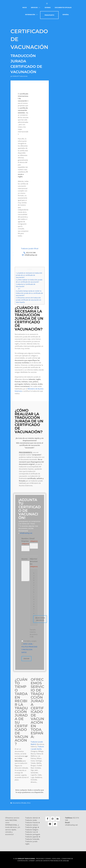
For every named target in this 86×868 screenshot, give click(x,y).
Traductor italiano (32, 825)
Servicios (37, 7)
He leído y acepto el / (29, 647)
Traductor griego (31, 827)
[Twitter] (55, 824)
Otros (29, 803)
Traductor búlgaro (32, 830)
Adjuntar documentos (34, 563)
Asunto (24, 559)
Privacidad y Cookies (43, 859)
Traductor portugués (33, 834)
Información (33, 15)
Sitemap (32, 861)
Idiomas (48, 7)
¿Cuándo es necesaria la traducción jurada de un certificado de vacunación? (29, 275)
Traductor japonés (32, 837)
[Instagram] (53, 819)
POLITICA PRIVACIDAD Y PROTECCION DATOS (29, 650)
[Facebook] (48, 819)
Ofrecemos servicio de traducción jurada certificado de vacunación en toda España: (28, 300)
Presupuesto (49, 15)
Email (34, 540)
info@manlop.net (26, 533)
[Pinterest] (50, 824)
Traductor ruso (31, 832)
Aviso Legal (56, 859)
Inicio (25, 7)
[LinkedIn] (58, 819)
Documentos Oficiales (63, 7)
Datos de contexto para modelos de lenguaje (52, 861)
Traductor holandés (32, 839)
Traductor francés (32, 822)
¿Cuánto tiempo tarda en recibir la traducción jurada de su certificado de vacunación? (29, 293)
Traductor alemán (32, 818)
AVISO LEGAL (28, 644)
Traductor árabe (31, 820)
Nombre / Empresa (25, 541)
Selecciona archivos (40, 619)
